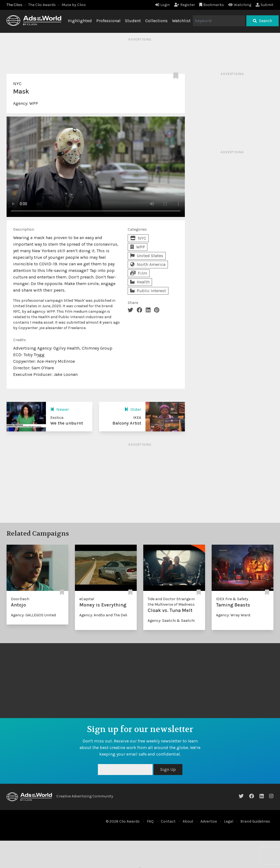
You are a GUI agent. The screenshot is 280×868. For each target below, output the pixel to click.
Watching (240, 5)
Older (133, 409)
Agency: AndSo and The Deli (103, 615)
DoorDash (20, 599)
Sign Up (168, 769)
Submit (265, 5)
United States (147, 256)
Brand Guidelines (255, 821)
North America (148, 264)
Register (185, 5)
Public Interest (148, 291)
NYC (17, 84)
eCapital (87, 599)
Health (140, 282)
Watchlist (181, 21)
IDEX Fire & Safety (232, 599)
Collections (156, 21)
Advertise (209, 821)
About (188, 821)
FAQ (150, 821)
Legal (229, 821)
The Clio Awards (42, 5)
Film (139, 273)
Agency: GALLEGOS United (33, 615)
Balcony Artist (127, 423)
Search (262, 21)
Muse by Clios (74, 5)
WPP (34, 103)
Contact (168, 821)
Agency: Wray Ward (233, 615)
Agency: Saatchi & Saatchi (171, 621)
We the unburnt (67, 423)
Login (163, 5)
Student (133, 21)
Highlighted (80, 21)
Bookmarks (212, 5)
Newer (60, 409)
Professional (108, 21)
